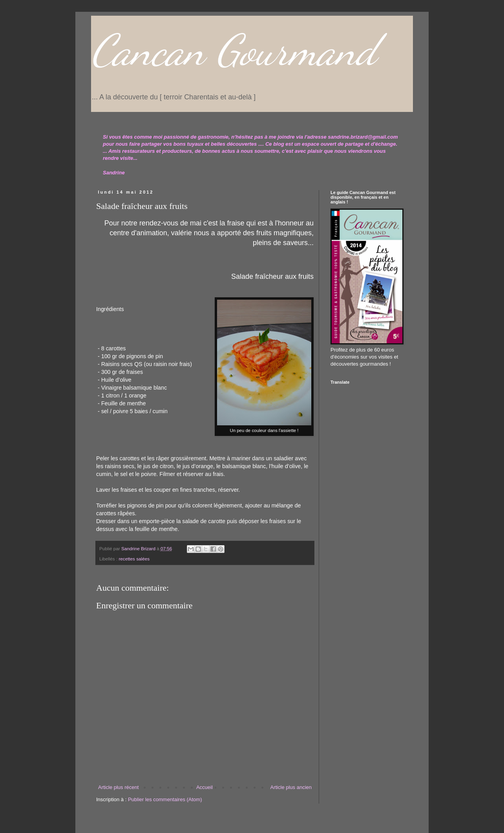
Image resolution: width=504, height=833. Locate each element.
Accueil (205, 787)
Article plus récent (118, 787)
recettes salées (134, 559)
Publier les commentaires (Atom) (165, 799)
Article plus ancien (291, 787)
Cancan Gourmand (234, 50)
